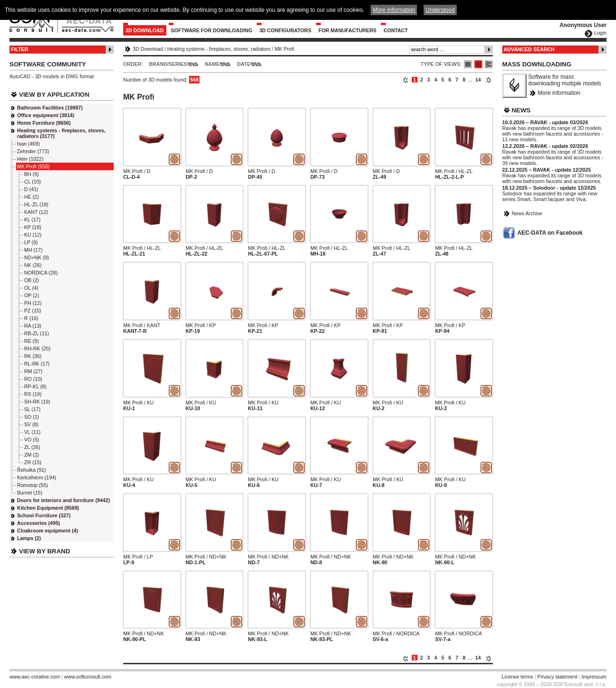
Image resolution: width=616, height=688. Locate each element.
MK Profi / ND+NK (206, 557)
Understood (440, 10)
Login (600, 33)
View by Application (54, 95)
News (521, 110)
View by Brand (45, 551)
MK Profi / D (137, 171)
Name (212, 64)
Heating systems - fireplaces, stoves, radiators (219, 49)
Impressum (594, 677)
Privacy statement (557, 677)
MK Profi (285, 49)
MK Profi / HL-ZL (454, 171)
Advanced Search (529, 49)
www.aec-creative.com (35, 677)
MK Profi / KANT (142, 325)
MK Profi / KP (201, 325)
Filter (20, 49)
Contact (395, 30)
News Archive (527, 213)
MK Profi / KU (139, 403)
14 (478, 80)
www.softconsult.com (88, 677)
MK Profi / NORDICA (396, 633)
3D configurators (285, 30)
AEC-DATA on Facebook (550, 233)
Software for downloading (212, 30)
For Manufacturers (348, 30)
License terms (517, 677)
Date (244, 64)
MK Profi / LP (138, 557)
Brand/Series (168, 64)
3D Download (145, 30)
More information (559, 93)
